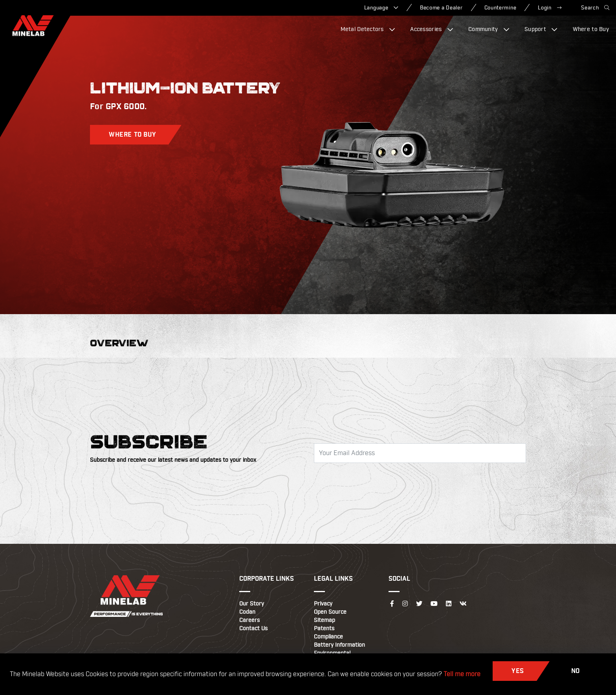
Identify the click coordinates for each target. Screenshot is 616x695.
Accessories (432, 29)
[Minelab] (33, 26)
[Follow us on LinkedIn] (449, 604)
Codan (247, 612)
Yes (518, 671)
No (576, 671)
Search (595, 8)
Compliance (328, 637)
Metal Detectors (368, 29)
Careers (249, 620)
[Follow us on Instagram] (405, 604)
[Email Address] (420, 453)
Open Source (330, 612)
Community (489, 29)
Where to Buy (591, 29)
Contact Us (253, 629)
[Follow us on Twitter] (419, 604)
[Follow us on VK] (463, 604)
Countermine (500, 8)
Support (541, 29)
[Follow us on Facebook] (392, 604)
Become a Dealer (441, 8)
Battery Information (339, 645)
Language (381, 8)
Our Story (252, 604)
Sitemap (324, 620)
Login (550, 8)
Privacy (323, 604)
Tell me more (462, 674)
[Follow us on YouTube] (434, 604)
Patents (324, 629)
